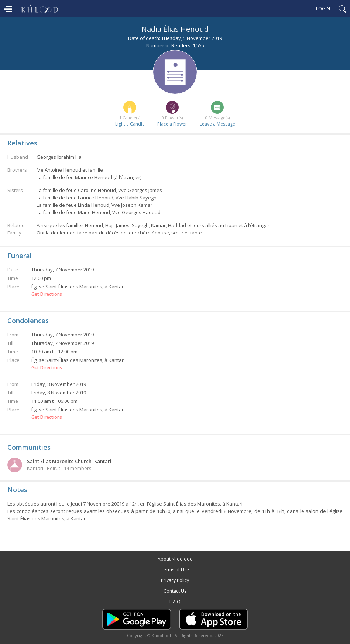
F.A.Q (175, 602)
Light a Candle (130, 124)
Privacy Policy (175, 580)
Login (323, 8)
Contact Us (175, 591)
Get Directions (47, 294)
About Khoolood (175, 559)
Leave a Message (217, 124)
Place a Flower (172, 124)
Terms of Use (175, 570)
